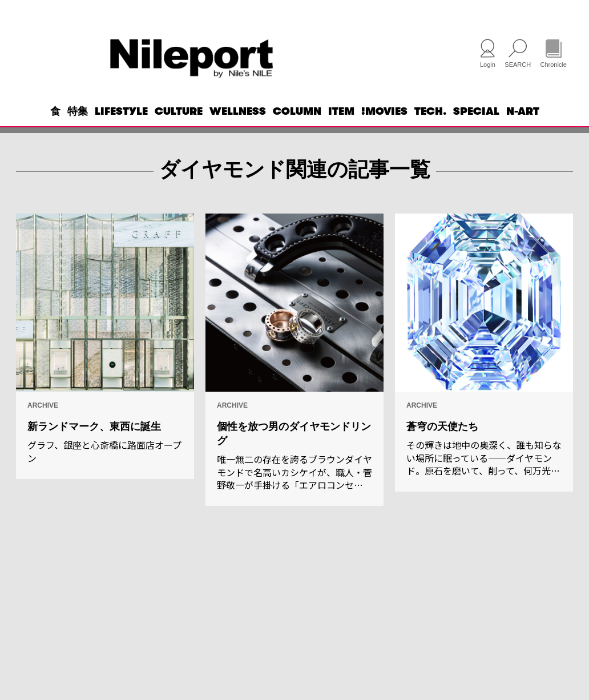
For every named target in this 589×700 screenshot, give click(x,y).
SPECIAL (476, 129)
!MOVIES (384, 129)
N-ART (523, 129)
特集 (78, 129)
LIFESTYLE (121, 129)
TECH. (430, 129)
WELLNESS (238, 129)
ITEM (341, 129)
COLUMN (297, 129)
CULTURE (179, 129)
